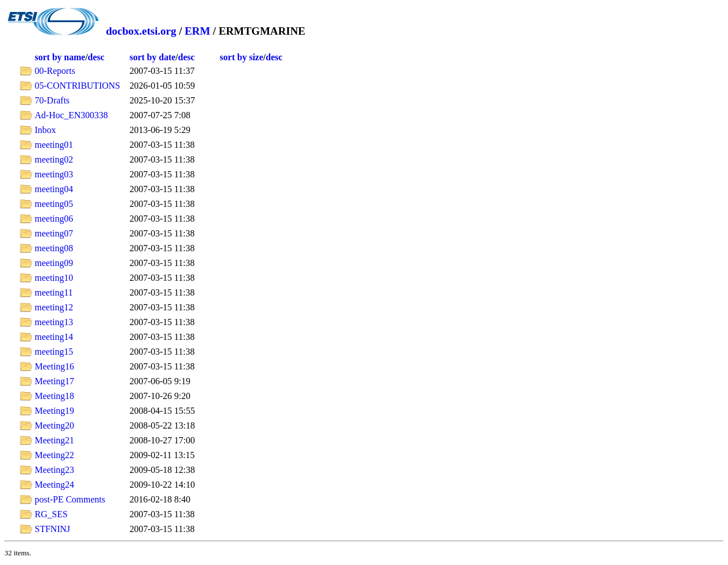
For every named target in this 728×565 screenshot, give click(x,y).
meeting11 (54, 292)
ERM (198, 31)
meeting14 (54, 337)
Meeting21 (54, 440)
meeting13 (54, 322)
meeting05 (54, 204)
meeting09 (54, 263)
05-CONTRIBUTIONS (77, 86)
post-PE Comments (70, 499)
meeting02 (54, 159)
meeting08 (54, 248)
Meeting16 (54, 366)
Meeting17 (54, 381)
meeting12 (54, 307)
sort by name (60, 57)
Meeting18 (54, 396)
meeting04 (54, 189)
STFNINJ (52, 529)
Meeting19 (54, 411)
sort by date (153, 57)
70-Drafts (52, 100)
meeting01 (54, 145)
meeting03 (54, 174)
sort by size (241, 57)
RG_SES (51, 514)
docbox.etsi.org (141, 31)
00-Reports (55, 71)
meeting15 (54, 352)
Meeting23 (54, 470)
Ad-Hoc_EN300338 (71, 115)
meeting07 (54, 233)
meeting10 (54, 278)
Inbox (45, 130)
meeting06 (54, 219)
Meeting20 (54, 425)
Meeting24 (54, 485)
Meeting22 (54, 455)
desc (96, 57)
